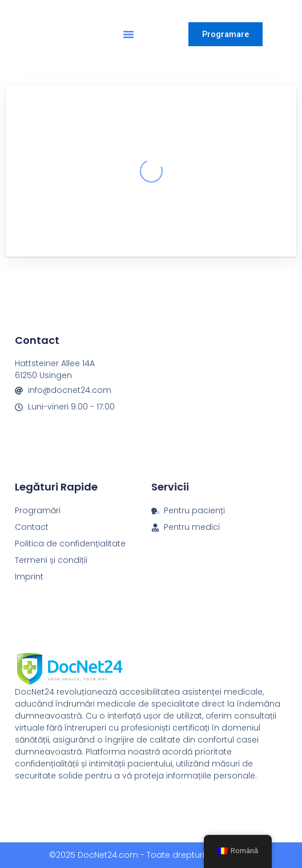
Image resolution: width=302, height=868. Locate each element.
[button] (128, 34)
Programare (226, 34)
